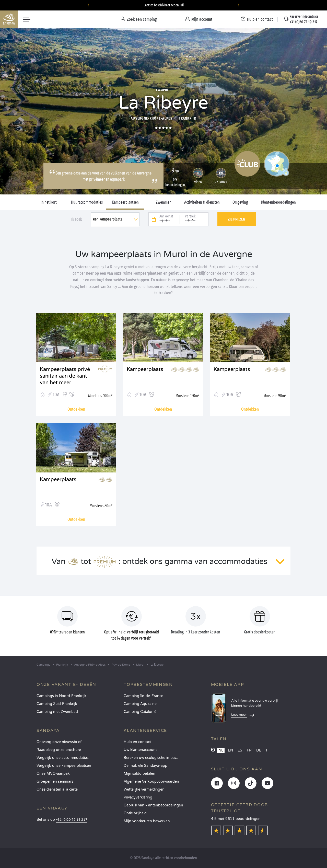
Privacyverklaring (138, 797)
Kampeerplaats (145, 369)
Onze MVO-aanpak (53, 774)
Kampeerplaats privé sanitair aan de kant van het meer (65, 373)
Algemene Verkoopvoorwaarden (151, 782)
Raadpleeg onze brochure (59, 750)
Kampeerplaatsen (125, 202)
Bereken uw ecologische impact (151, 758)
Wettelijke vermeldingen (144, 789)
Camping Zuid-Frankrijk (57, 704)
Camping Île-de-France (143, 696)
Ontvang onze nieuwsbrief (59, 742)
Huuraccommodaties (87, 202)
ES (240, 750)
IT (268, 750)
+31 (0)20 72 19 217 (72, 820)
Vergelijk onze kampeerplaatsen (64, 766)
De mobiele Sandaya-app (145, 766)
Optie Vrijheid (135, 813)
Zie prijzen (237, 219)
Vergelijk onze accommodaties (63, 758)
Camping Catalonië (140, 712)
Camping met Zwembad (57, 712)
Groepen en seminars (55, 782)
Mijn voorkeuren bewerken (147, 821)
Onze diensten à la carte (57, 789)
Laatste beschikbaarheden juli (164, 5)
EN (230, 750)
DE (259, 750)
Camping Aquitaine (140, 704)
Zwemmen (164, 202)
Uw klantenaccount (140, 750)
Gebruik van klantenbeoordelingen (153, 805)
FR (249, 750)
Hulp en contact (137, 742)
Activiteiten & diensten (202, 202)
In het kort (49, 202)
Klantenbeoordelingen (278, 202)
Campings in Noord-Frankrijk (61, 696)
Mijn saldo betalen (139, 774)
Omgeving (240, 202)
